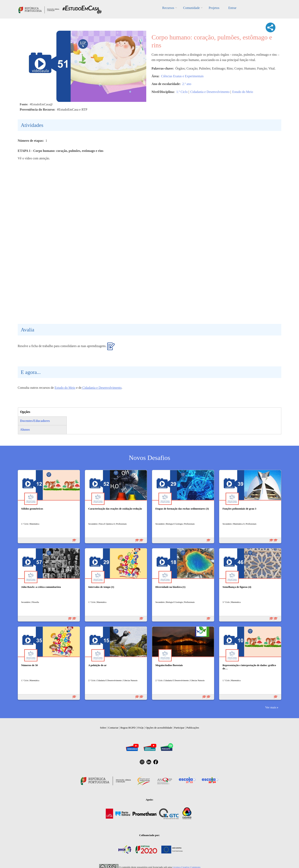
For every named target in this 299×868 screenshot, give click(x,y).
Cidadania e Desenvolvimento (210, 92)
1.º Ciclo (182, 92)
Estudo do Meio (243, 92)
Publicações (193, 728)
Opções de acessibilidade (159, 728)
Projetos (214, 8)
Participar (179, 728)
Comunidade (191, 8)
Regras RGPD (128, 728)
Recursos (168, 8)
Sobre (103, 728)
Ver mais (271, 707)
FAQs (141, 728)
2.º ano (187, 84)
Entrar (232, 8)
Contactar (113, 728)
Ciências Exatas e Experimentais (182, 76)
